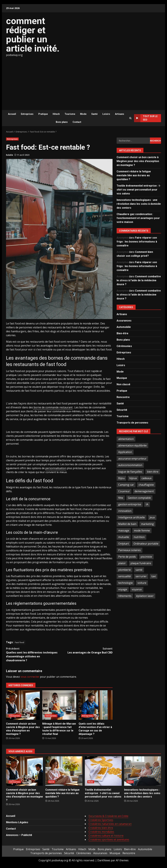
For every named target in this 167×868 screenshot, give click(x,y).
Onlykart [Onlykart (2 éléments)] (124, 544)
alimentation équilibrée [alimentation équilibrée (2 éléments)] (132, 445)
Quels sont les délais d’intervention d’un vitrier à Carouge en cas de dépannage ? (95, 705)
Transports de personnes (132, 423)
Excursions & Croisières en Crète (108, 816)
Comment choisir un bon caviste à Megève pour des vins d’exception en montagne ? (23, 705)
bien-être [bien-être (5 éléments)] (153, 472)
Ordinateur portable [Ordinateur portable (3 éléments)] (146, 544)
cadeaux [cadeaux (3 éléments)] (147, 478)
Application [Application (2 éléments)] (125, 452)
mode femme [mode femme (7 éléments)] (142, 530)
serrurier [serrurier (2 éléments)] (141, 576)
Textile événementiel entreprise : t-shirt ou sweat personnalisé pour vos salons (139, 190)
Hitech (56, 114)
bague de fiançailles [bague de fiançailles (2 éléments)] (130, 472)
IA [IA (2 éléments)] (147, 504)
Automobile (124, 327)
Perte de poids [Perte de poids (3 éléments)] (127, 557)
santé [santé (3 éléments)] (139, 570)
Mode (83, 114)
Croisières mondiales (101, 832)
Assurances (124, 321)
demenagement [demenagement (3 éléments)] (144, 491)
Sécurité (122, 410)
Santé (94, 114)
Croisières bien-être (101, 828)
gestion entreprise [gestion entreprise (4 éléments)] (130, 504)
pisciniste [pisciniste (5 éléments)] (146, 557)
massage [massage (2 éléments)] (124, 530)
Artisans (120, 114)
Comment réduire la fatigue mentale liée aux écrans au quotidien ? (134, 175)
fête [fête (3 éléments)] (121, 498)
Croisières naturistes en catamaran (110, 824)
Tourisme (70, 114)
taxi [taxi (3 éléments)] (154, 576)
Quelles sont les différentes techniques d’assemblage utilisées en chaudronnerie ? (33, 654)
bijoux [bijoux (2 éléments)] (133, 478)
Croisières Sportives (101, 820)
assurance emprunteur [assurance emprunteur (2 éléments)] (132, 459)
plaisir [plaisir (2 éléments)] (122, 563)
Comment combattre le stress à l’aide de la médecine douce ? (139, 280)
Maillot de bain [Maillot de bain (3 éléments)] (127, 524)
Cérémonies (124, 346)
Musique (122, 378)
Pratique (43, 114)
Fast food (19, 642)
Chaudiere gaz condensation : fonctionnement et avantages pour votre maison (138, 218)
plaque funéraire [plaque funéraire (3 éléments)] (141, 563)
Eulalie (10, 155)
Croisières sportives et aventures (109, 840)
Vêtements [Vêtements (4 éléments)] (125, 596)
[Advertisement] (83, 81)
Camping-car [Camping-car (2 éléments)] (126, 485)
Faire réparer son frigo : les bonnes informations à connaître (137, 242)
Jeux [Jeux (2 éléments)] (152, 517)
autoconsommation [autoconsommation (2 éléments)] (130, 465)
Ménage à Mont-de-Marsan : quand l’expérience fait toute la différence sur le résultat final (59, 705)
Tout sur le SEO (146, 118)
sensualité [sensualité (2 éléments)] (125, 576)
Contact (77, 122)
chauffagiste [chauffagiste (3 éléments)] (146, 485)
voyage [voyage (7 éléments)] (123, 589)
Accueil (12, 114)
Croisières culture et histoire (106, 836)
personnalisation (56, 468)
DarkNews (104, 860)
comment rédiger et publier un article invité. (33, 35)
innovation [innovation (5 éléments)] (125, 511)
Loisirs (106, 114)
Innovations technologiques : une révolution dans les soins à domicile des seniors (139, 204)
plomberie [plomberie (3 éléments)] (125, 570)
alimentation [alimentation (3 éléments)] (126, 439)
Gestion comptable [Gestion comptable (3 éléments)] (139, 498)
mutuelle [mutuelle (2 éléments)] (124, 537)
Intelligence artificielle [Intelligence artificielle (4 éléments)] (132, 517)
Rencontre (123, 397)
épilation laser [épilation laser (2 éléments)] (145, 596)
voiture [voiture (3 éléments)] (142, 583)
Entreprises (27, 114)
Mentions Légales (17, 822)
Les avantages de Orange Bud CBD (86, 650)
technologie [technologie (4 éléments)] (125, 583)
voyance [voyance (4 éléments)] (137, 589)
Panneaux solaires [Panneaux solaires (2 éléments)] (129, 550)
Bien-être (122, 333)
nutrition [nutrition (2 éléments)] (139, 537)
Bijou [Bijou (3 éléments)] (121, 478)
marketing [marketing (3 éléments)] (147, 524)
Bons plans (62, 122)
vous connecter (30, 677)
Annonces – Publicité (19, 835)
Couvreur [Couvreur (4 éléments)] (124, 491)
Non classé (123, 384)
